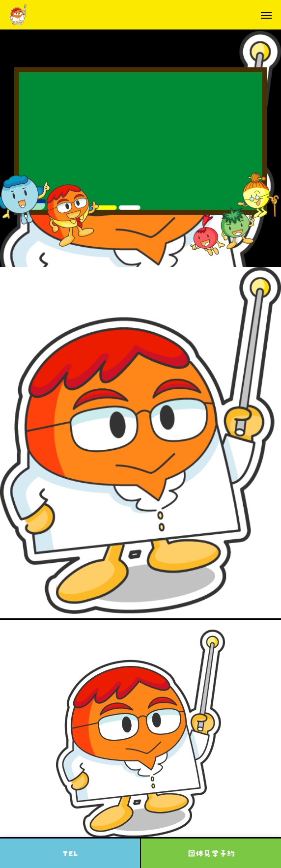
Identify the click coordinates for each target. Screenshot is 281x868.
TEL (70, 853)
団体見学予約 (211, 853)
